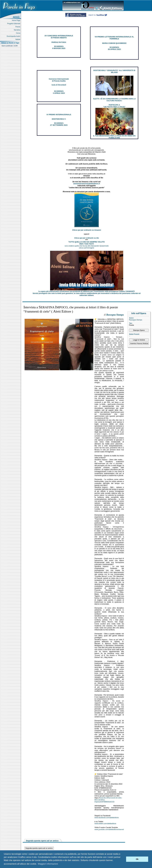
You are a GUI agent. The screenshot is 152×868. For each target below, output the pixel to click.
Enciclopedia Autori (14, 36)
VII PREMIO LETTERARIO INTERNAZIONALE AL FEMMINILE (114, 38)
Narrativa (18, 30)
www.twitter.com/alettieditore (105, 823)
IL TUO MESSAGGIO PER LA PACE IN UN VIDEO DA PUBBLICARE (114, 137)
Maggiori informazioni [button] (48, 864)
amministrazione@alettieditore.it (87, 184)
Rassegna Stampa (136, 320)
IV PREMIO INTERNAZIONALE (59, 115)
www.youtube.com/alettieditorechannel (109, 829)
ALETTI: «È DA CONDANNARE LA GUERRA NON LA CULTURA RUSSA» (114, 100)
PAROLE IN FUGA (59, 42)
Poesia (18, 27)
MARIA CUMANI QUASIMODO (114, 43)
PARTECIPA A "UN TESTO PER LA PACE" (114, 106)
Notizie (18, 39)
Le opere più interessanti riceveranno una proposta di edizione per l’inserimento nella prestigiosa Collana (87, 291)
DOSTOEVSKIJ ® (59, 119)
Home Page (17, 20)
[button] (123, 859)
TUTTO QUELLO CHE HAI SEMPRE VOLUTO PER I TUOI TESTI (87, 243)
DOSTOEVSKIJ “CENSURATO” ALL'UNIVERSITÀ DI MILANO (114, 71)
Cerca (19, 33)
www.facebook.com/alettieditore (107, 818)
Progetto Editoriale (14, 24)
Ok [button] (137, 859)
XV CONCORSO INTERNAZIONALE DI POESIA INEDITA (59, 37)
